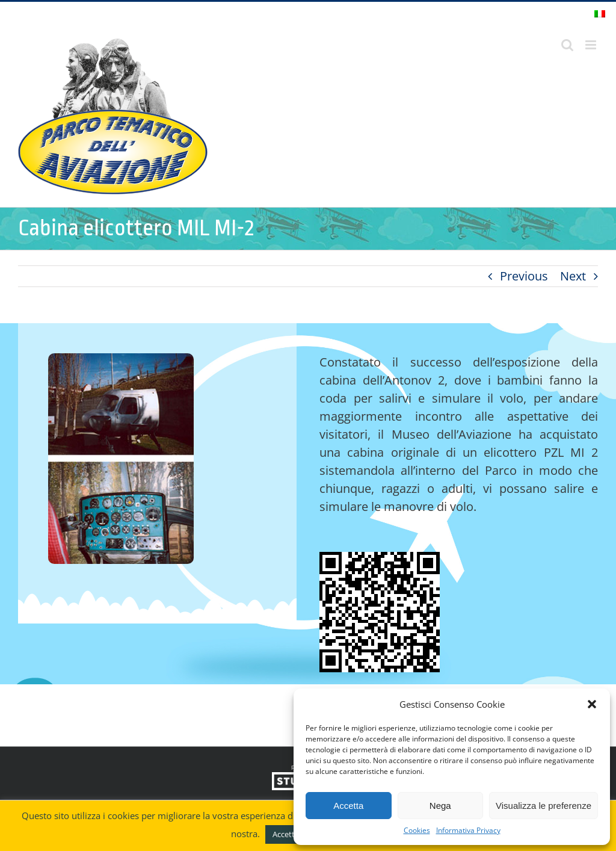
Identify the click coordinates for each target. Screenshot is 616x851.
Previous (524, 276)
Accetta (348, 806)
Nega (440, 806)
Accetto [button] (286, 834)
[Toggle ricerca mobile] (567, 45)
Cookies (417, 830)
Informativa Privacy (468, 830)
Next (573, 276)
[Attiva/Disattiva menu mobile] (592, 45)
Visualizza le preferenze (544, 806)
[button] (592, 704)
